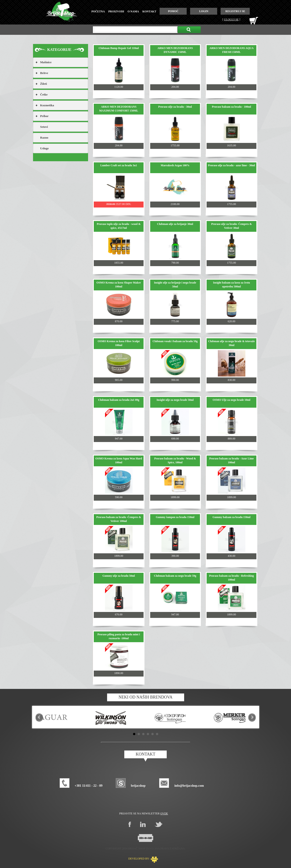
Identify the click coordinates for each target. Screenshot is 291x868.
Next (252, 717)
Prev (39, 717)
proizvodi (116, 11)
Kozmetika (47, 105)
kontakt (149, 11)
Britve (44, 73)
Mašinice (46, 62)
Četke (44, 94)
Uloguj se (231, 19)
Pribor (44, 116)
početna (98, 11)
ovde (164, 813)
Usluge (44, 148)
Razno (44, 138)
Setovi (44, 127)
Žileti (44, 84)
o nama (133, 11)
